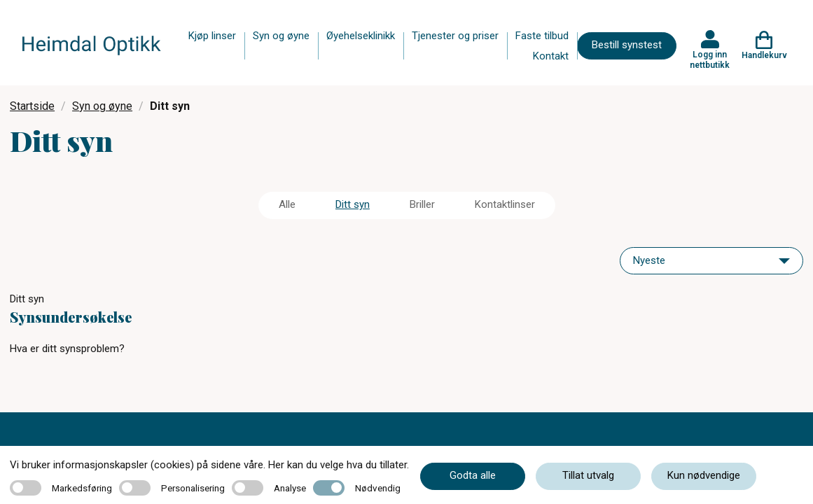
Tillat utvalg (588, 475)
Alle (287, 204)
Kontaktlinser (505, 204)
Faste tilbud (542, 36)
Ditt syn (353, 204)
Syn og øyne (281, 36)
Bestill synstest (627, 45)
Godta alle (473, 475)
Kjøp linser (212, 36)
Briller (422, 204)
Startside (32, 106)
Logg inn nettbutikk (710, 59)
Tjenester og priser (455, 36)
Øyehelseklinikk (361, 36)
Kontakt (551, 56)
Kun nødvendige (704, 475)
